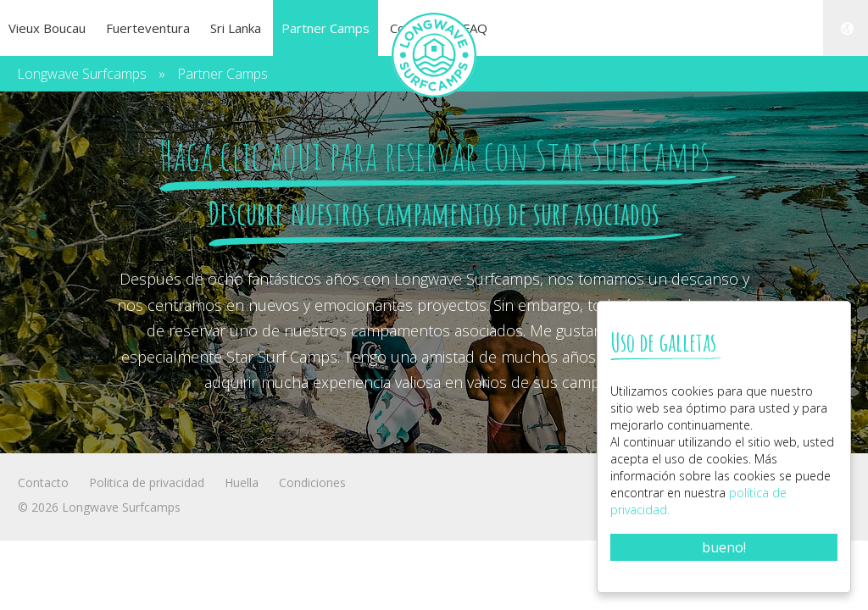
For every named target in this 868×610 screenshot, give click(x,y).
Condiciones (312, 482)
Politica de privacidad (147, 482)
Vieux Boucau (47, 28)
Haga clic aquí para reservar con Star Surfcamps (434, 155)
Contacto (43, 482)
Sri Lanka (236, 28)
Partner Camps (325, 28)
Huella (242, 482)
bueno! (724, 547)
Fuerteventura (148, 28)
